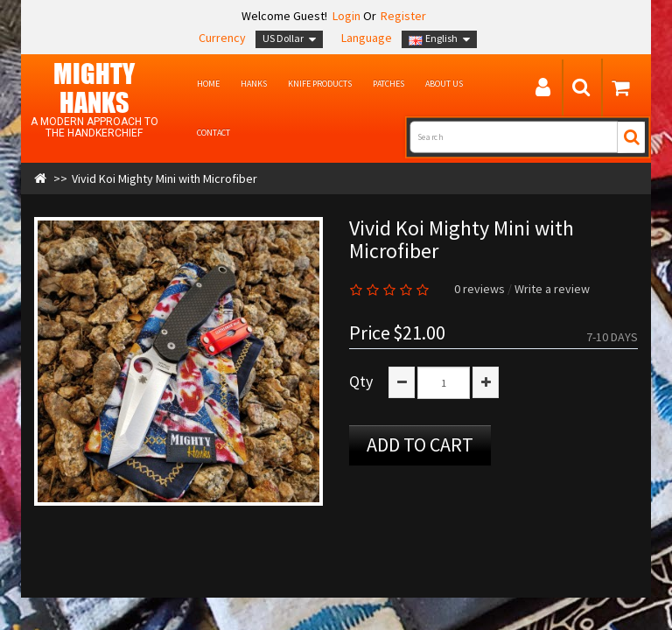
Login (345, 16)
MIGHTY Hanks (94, 87)
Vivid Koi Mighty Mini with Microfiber (164, 178)
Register (403, 16)
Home (208, 84)
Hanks (254, 84)
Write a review (552, 289)
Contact (213, 133)
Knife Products (320, 84)
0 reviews (479, 289)
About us (444, 84)
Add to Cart (420, 444)
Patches (388, 84)
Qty (361, 381)
